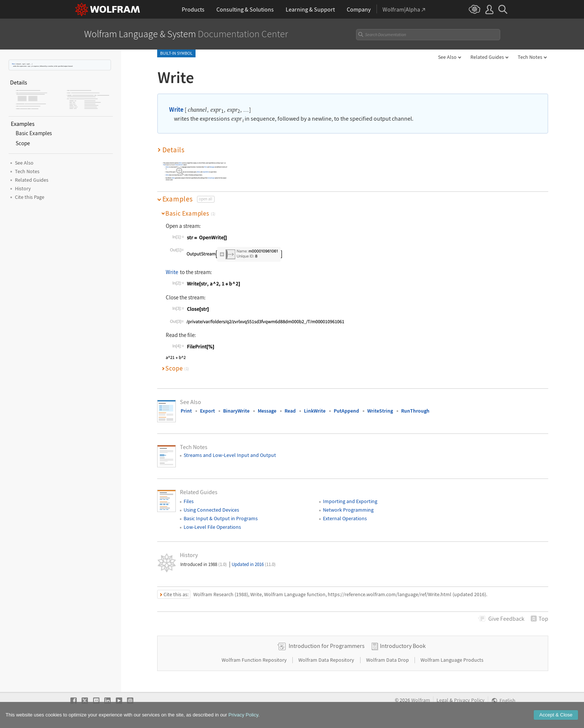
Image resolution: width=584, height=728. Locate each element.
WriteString (380, 411)
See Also (447, 57)
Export (207, 411)
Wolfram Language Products (452, 660)
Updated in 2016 (254, 564)
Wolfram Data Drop (388, 660)
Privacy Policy (469, 700)
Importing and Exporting (350, 501)
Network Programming (348, 510)
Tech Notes (530, 57)
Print (186, 411)
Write (13, 64)
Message (267, 411)
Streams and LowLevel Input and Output (230, 455)
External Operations (345, 518)
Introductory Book (403, 646)
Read (290, 411)
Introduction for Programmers (327, 646)
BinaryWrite (236, 411)
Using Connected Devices (211, 510)
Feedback (506, 619)
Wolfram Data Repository (327, 660)
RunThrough (415, 411)
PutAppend (346, 411)
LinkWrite (315, 411)
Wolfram (421, 700)
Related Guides (487, 57)
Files (189, 501)
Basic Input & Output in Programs (221, 518)
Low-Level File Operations (212, 527)
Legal (442, 700)
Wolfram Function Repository (255, 660)
